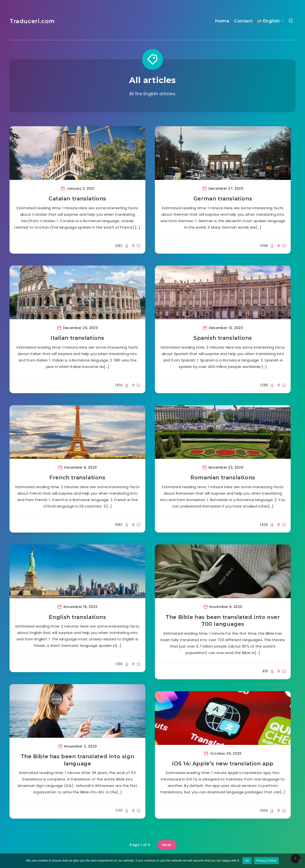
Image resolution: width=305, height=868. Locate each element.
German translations (223, 199)
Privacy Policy (266, 860)
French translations (77, 478)
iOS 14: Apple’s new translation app (223, 764)
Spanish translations (223, 338)
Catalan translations (77, 199)
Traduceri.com (32, 21)
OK (247, 860)
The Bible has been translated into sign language (77, 760)
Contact (243, 21)
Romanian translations (223, 478)
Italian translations (77, 338)
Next (167, 845)
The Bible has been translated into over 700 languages (223, 621)
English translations (78, 617)
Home (222, 21)
